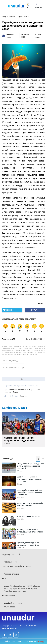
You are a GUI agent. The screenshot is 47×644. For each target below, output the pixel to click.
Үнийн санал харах (11, 574)
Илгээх (23, 379)
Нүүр (4, 16)
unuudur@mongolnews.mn (14, 603)
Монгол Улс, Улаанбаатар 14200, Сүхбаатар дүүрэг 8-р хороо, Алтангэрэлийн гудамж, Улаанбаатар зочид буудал (22, 588)
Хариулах (23, 396)
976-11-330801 (10, 607)
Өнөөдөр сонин (10, 36)
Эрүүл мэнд (23, 16)
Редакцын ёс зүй (11, 562)
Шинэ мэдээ (8, 459)
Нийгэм (12, 16)
